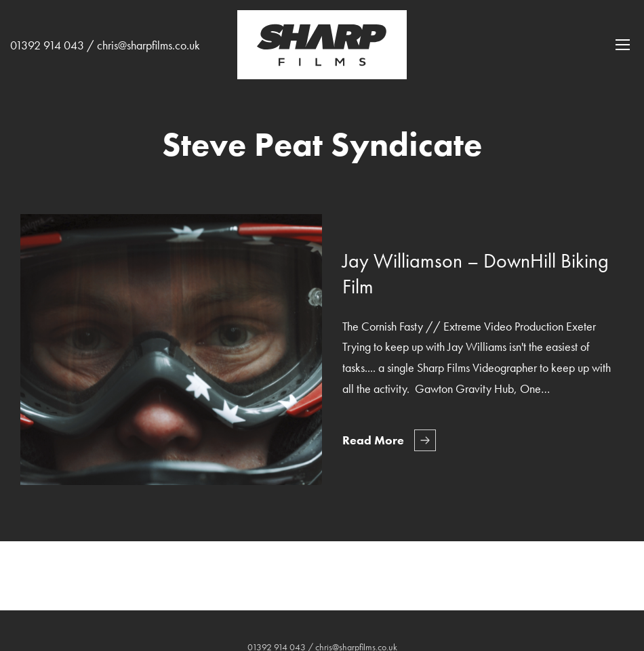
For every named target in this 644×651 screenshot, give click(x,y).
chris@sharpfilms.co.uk (148, 45)
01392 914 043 (47, 45)
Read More (373, 440)
